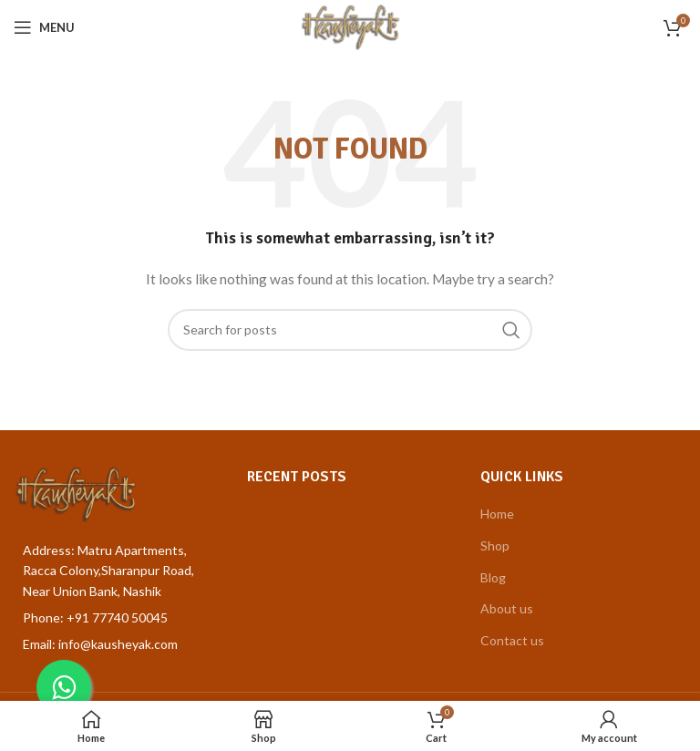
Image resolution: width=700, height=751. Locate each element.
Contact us (512, 640)
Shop (495, 545)
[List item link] (117, 618)
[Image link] (75, 493)
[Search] (350, 330)
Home (497, 514)
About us (507, 608)
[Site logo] (350, 26)
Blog (493, 577)
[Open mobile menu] (44, 27)
